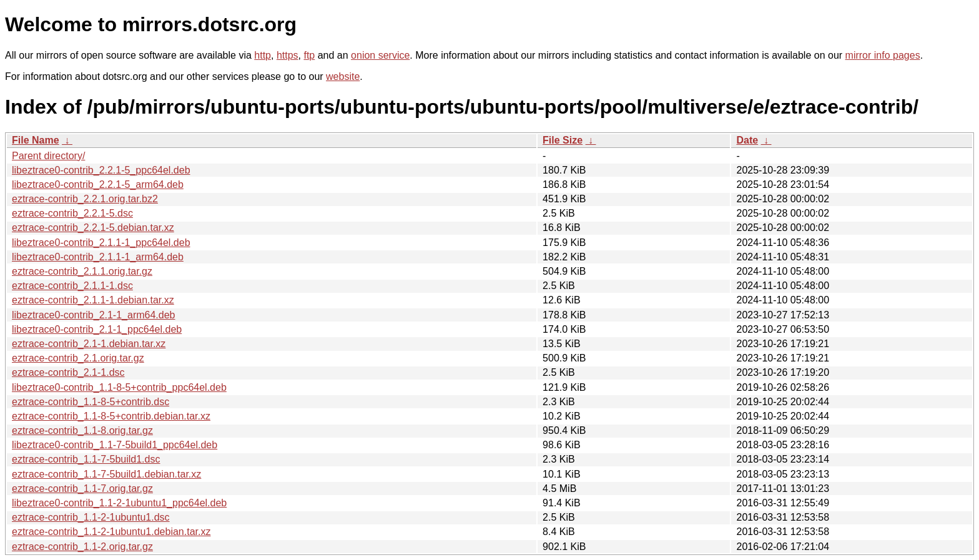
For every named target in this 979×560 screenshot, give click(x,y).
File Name (36, 140)
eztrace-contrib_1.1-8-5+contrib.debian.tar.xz (111, 416)
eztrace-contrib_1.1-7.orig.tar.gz (82, 489)
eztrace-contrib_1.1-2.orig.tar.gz (82, 547)
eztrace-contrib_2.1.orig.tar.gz (78, 358)
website (343, 76)
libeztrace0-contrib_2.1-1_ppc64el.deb (97, 329)
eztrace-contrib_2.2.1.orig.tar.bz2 (85, 199)
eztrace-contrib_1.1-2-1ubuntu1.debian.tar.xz (111, 532)
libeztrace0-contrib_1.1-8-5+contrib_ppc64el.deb (119, 387)
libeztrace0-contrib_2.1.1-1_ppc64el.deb (101, 243)
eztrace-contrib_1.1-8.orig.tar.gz (82, 430)
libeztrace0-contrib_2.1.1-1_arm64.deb (98, 257)
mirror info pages (883, 55)
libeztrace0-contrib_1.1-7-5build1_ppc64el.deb (115, 445)
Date (747, 140)
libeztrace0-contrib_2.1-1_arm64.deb (93, 315)
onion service (380, 55)
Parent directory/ (48, 156)
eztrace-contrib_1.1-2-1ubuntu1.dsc (91, 517)
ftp (309, 55)
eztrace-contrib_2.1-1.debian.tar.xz (89, 344)
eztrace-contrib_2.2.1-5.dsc (72, 213)
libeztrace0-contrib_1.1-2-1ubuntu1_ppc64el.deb (119, 503)
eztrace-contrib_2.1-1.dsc (68, 372)
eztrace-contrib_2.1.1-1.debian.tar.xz (93, 300)
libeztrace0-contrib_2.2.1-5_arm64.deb (98, 184)
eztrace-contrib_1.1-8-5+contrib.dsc (91, 402)
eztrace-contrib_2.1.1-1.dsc (72, 286)
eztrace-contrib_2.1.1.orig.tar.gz (82, 271)
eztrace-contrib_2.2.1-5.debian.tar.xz (93, 228)
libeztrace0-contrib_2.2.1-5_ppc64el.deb (101, 170)
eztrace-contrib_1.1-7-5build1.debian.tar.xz (106, 474)
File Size (563, 140)
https (288, 55)
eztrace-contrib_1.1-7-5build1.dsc (86, 459)
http (263, 55)
